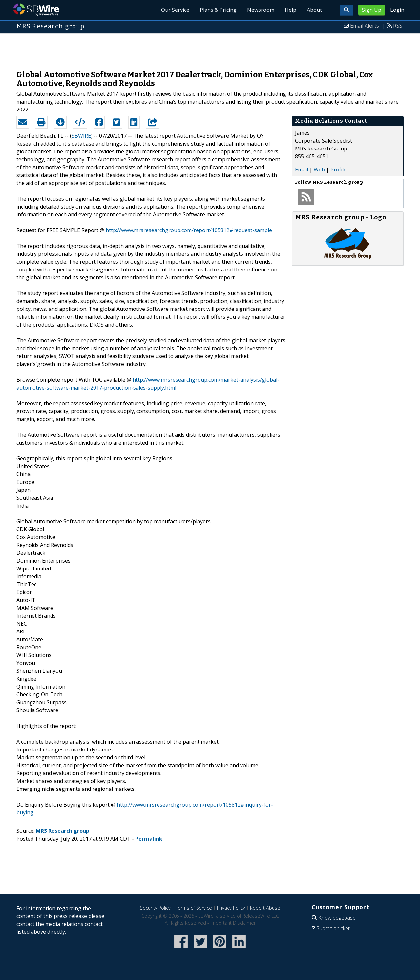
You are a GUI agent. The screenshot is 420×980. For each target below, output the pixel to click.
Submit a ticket (333, 928)
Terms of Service (194, 908)
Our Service (175, 10)
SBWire (36, 10)
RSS (398, 26)
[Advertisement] (210, 49)
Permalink (149, 839)
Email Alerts (365, 26)
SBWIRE (81, 136)
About (314, 10)
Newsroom (261, 10)
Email (302, 170)
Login (397, 10)
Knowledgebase (337, 918)
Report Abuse (265, 908)
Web (319, 170)
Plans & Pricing (218, 10)
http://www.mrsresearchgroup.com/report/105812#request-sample (189, 230)
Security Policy (155, 908)
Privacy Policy (231, 908)
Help (291, 10)
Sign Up (372, 10)
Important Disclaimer (233, 923)
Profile (338, 170)
